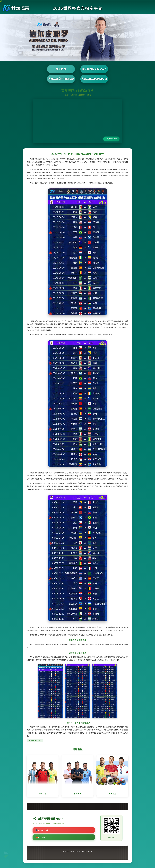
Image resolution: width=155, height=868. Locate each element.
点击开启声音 (112, 139)
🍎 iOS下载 (40, 837)
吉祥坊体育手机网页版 (61, 79)
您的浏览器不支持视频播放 (77, 121)
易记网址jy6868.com (94, 69)
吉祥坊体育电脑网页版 (94, 79)
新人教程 (61, 69)
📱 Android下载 (42, 830)
